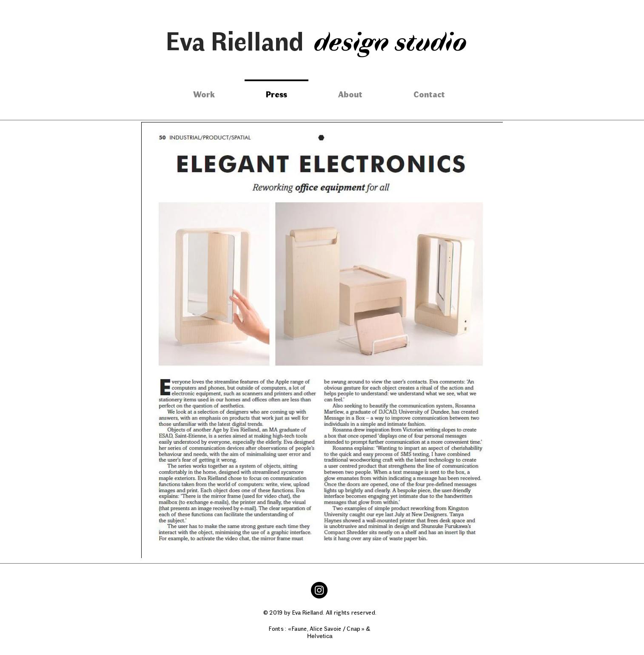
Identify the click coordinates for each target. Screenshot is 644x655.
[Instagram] (319, 590)
